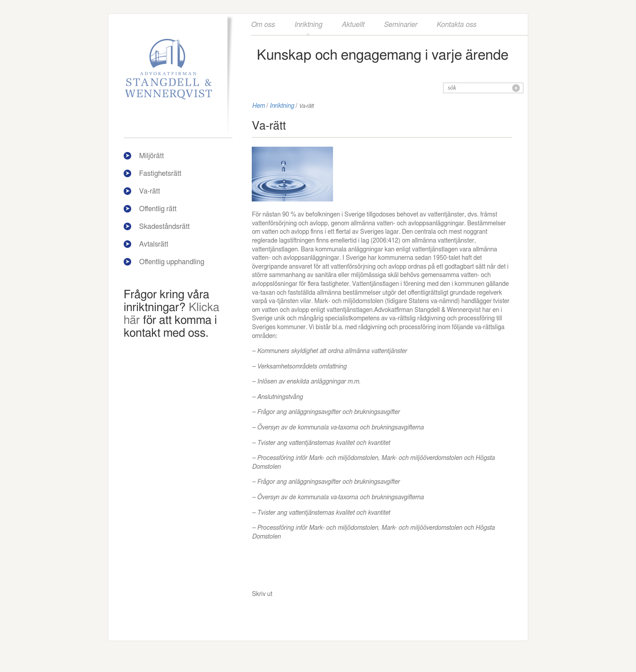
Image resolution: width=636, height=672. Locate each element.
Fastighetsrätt (160, 174)
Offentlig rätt (158, 209)
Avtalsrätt (154, 244)
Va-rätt (150, 191)
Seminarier (400, 25)
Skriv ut (262, 594)
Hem (258, 106)
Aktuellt (353, 25)
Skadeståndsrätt (165, 227)
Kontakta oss (456, 25)
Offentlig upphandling (172, 262)
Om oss (263, 25)
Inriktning (308, 25)
